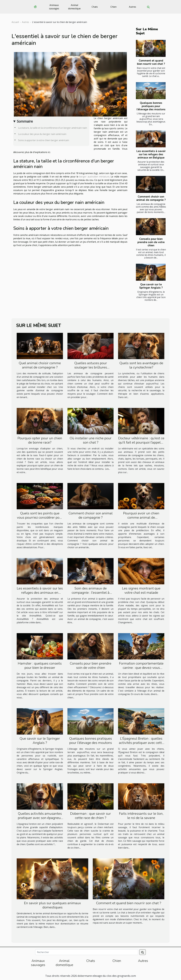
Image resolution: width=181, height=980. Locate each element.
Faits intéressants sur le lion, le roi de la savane (141, 816)
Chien (113, 7)
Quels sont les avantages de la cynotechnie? (141, 365)
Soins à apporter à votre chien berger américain (44, 140)
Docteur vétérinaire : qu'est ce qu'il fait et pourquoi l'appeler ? (141, 442)
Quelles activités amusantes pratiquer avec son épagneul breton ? (40, 818)
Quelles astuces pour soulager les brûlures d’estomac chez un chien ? (90, 367)
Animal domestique (74, 7)
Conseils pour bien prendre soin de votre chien (151, 242)
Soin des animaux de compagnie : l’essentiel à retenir (91, 593)
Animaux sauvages (54, 7)
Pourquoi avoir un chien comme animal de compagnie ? (141, 518)
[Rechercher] (87, 952)
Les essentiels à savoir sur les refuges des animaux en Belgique (151, 154)
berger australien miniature (94, 177)
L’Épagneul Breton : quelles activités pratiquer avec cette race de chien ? (141, 743)
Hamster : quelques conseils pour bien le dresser (40, 666)
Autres (132, 7)
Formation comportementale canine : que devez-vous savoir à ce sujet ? (141, 668)
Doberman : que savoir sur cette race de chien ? (90, 816)
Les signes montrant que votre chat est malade (141, 590)
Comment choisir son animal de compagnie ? (151, 198)
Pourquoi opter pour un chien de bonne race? (40, 440)
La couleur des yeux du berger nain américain (42, 134)
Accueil (15, 22)
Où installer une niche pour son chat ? (90, 440)
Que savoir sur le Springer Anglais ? (151, 286)
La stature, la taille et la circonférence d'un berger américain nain (53, 128)
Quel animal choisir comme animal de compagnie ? (40, 365)
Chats (95, 7)
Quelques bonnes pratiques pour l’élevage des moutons (151, 106)
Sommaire (25, 121)
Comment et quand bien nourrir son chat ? (151, 62)
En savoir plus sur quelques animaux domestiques (52, 905)
